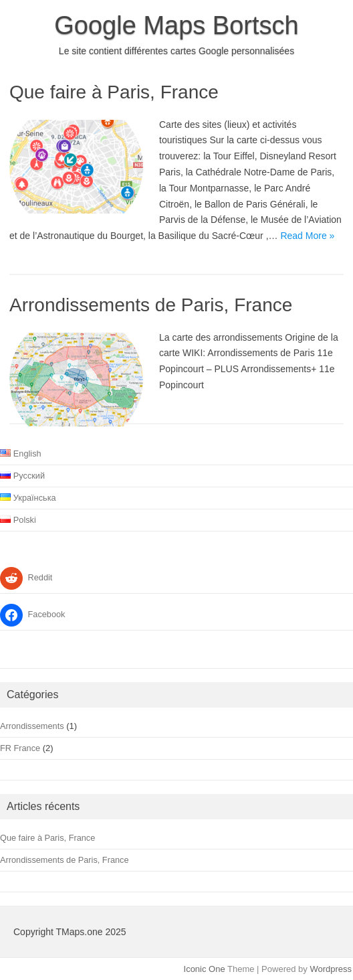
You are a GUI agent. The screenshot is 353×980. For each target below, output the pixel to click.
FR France (20, 748)
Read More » (307, 236)
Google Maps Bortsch (176, 25)
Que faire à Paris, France (114, 92)
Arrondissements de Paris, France (151, 305)
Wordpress (331, 969)
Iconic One (205, 969)
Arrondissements (32, 726)
